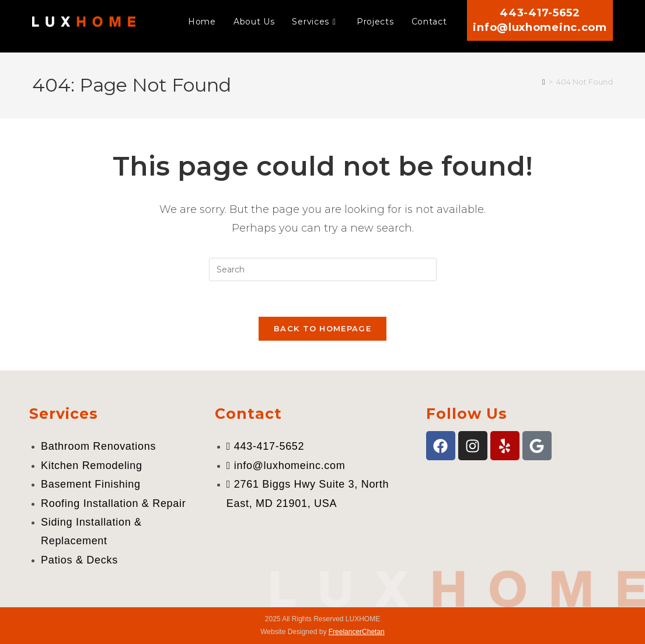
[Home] (544, 82)
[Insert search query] (323, 269)
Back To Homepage (322, 328)
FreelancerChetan (357, 632)
